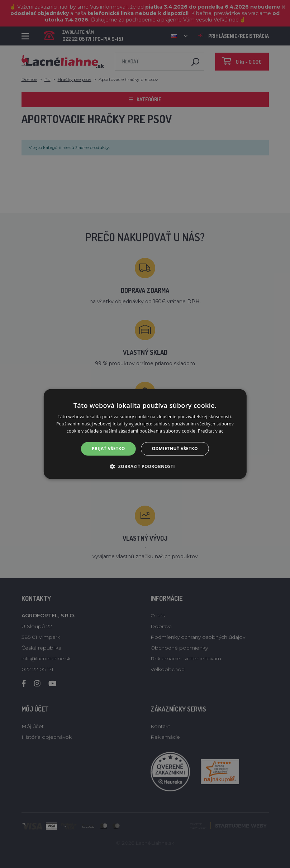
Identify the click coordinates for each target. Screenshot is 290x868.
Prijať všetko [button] (108, 449)
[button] (145, 467)
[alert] (145, 434)
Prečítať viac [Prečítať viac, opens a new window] (211, 431)
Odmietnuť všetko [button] (175, 449)
